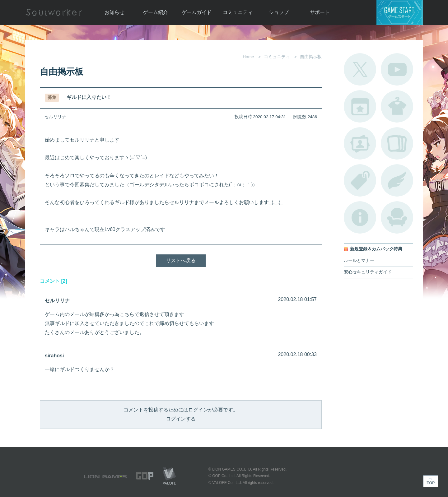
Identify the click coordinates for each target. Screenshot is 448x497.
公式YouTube (397, 69)
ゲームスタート (400, 12)
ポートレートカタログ (360, 143)
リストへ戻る (181, 260)
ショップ (279, 12)
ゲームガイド (197, 12)
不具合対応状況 (360, 217)
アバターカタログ (397, 106)
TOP (431, 481)
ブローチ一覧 (397, 180)
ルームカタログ (397, 217)
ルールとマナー (359, 260)
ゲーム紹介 (156, 12)
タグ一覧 (360, 180)
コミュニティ (238, 12)
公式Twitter (360, 69)
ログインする (181, 419)
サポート (320, 12)
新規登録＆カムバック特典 (376, 249)
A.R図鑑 (397, 143)
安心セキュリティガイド (368, 272)
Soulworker (54, 12)
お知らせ (114, 12)
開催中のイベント (360, 106)
